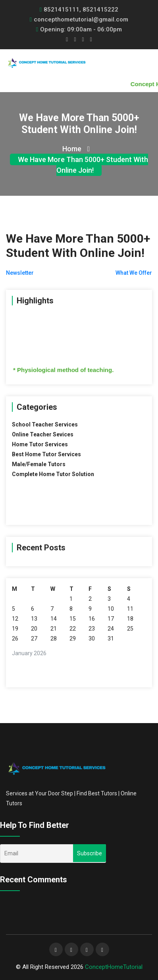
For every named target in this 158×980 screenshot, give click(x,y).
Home (76, 149)
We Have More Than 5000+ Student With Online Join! (83, 165)
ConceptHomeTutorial (114, 967)
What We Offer (134, 273)
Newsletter (20, 273)
